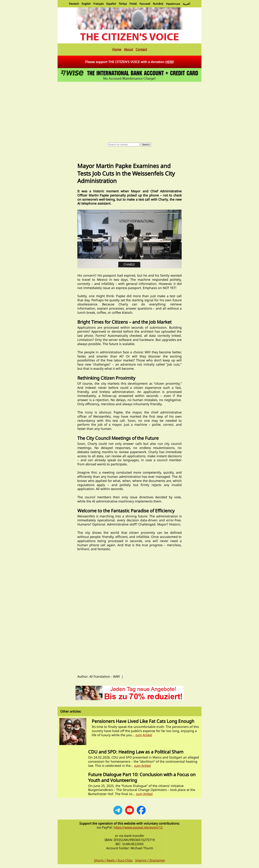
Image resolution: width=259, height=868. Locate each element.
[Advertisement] (129, 110)
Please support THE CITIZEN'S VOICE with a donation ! (130, 62)
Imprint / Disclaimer (150, 860)
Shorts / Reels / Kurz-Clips (113, 860)
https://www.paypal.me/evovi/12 (138, 827)
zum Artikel (144, 735)
